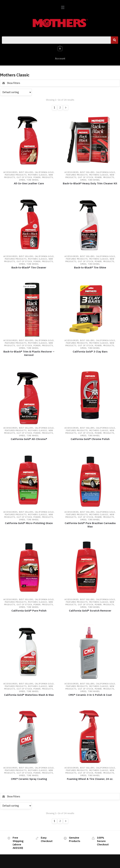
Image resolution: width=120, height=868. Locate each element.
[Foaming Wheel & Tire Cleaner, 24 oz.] (90, 737)
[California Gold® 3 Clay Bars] (90, 310)
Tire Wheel (33, 180)
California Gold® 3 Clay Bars (90, 352)
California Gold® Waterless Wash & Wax (29, 695)
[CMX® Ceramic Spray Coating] (29, 737)
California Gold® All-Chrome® (29, 439)
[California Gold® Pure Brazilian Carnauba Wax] (90, 481)
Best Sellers (26, 172)
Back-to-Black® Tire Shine (90, 267)
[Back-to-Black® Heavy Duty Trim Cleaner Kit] (90, 142)
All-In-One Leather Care (29, 183)
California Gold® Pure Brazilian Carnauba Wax (90, 525)
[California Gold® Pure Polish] (29, 569)
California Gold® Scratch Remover (90, 611)
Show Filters (11, 83)
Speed (22, 180)
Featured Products (16, 175)
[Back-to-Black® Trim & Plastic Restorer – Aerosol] (29, 310)
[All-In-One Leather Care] (29, 142)
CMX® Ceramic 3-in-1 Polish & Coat (90, 695)
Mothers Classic (38, 175)
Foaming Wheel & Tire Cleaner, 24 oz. (90, 779)
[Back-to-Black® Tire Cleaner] (29, 226)
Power (37, 177)
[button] (63, 7)
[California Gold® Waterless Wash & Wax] (29, 653)
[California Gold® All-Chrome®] (29, 397)
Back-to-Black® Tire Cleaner (29, 267)
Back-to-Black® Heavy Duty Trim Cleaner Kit (90, 183)
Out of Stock (24, 177)
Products (48, 177)
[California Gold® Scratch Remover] (90, 569)
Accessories (10, 172)
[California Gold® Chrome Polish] (90, 397)
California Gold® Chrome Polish (90, 439)
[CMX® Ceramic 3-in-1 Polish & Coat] (90, 653)
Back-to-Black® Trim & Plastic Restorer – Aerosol (29, 353)
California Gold (44, 172)
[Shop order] (16, 92)
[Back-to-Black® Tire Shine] (90, 226)
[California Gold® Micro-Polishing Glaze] (29, 481)
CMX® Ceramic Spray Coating (29, 779)
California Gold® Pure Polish (29, 611)
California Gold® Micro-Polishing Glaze (29, 523)
